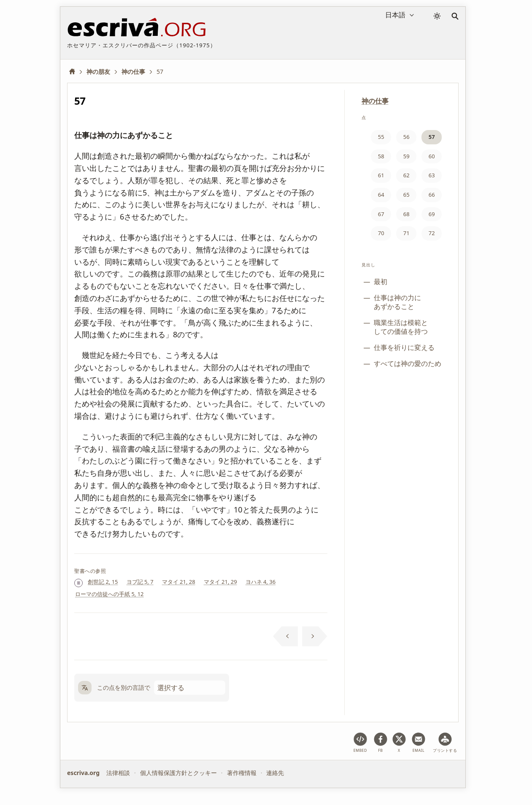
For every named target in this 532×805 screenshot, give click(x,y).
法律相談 (118, 773)
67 (381, 214)
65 (406, 195)
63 (432, 175)
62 (406, 175)
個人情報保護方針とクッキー (178, 773)
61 (381, 175)
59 (406, 156)
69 (432, 214)
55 (381, 137)
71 (406, 233)
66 (432, 195)
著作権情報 (242, 773)
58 (381, 156)
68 (406, 214)
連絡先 (275, 773)
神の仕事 (375, 101)
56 (406, 137)
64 (381, 195)
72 (432, 233)
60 (432, 156)
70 (381, 233)
